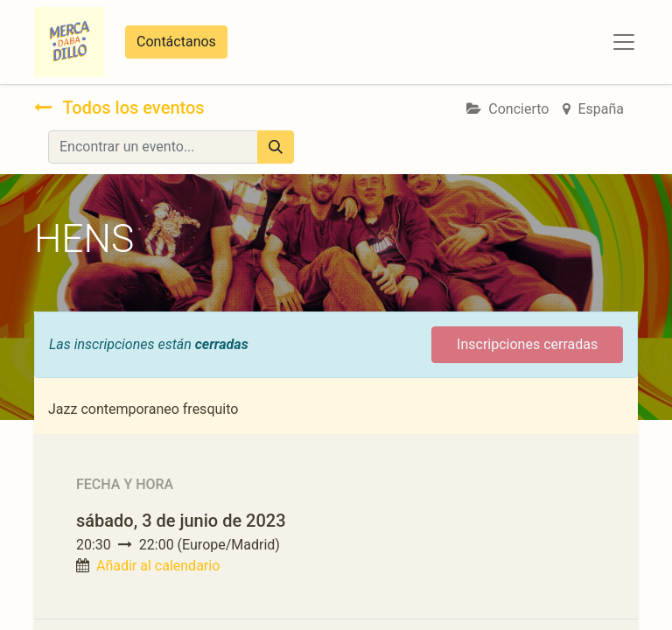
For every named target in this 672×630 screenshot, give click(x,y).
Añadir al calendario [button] (158, 566)
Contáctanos (176, 42)
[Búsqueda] (276, 147)
